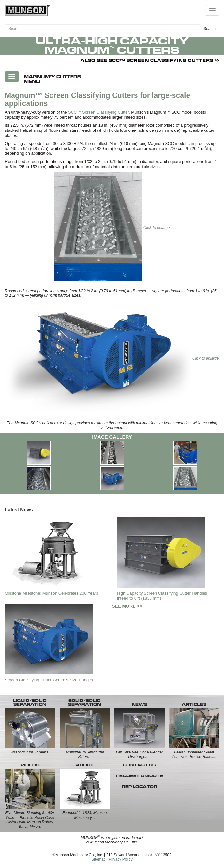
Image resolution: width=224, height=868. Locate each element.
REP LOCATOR (139, 787)
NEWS (139, 704)
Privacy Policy (121, 859)
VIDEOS (30, 765)
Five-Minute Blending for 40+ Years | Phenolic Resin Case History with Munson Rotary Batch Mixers (30, 820)
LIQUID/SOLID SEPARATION (30, 702)
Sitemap (98, 859)
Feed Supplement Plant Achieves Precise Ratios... (194, 754)
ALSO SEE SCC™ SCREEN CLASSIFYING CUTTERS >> (150, 60)
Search (210, 29)
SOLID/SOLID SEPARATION (85, 702)
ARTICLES (194, 704)
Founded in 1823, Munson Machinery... (85, 815)
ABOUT (85, 765)
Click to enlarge (112, 228)
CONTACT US (139, 765)
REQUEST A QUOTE (139, 776)
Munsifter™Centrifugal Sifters (85, 754)
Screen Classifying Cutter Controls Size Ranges (49, 680)
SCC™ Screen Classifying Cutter (98, 112)
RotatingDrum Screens (29, 752)
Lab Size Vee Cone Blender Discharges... (139, 754)
